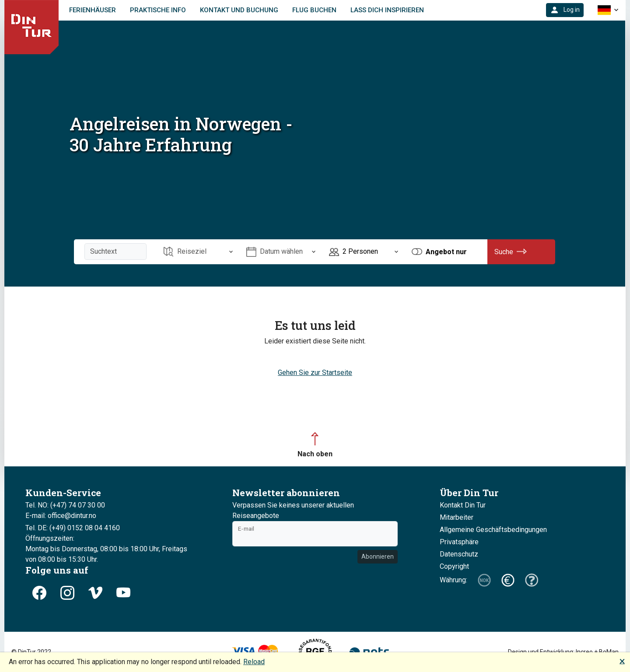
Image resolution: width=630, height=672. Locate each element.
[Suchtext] (115, 252)
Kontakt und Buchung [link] (239, 10)
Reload (254, 662)
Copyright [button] (454, 566)
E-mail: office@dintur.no (61, 516)
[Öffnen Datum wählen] (281, 252)
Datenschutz (459, 554)
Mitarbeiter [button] (457, 517)
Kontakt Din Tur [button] (463, 505)
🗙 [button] (622, 661)
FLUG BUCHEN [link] (314, 10)
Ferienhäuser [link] (93, 10)
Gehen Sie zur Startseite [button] (315, 373)
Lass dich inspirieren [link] (387, 10)
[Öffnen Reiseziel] (198, 252)
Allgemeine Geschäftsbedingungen (493, 530)
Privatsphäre (459, 542)
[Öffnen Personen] (364, 252)
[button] (565, 10)
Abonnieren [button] (378, 556)
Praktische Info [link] (158, 10)
